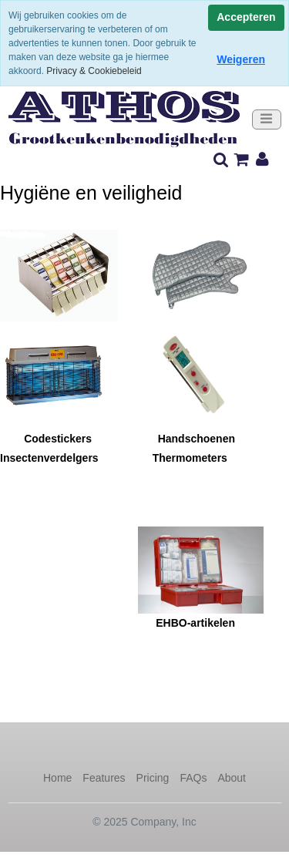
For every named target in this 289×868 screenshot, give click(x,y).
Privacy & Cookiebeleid (94, 71)
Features (104, 778)
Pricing (153, 778)
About (232, 778)
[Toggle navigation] (267, 120)
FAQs (193, 778)
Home (57, 778)
